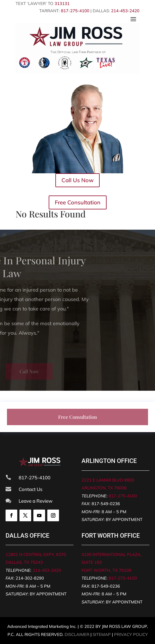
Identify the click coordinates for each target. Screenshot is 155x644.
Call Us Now (77, 180)
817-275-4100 (75, 11)
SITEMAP (102, 634)
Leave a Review (36, 501)
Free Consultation (78, 202)
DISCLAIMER (77, 634)
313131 (62, 3)
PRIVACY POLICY (131, 634)
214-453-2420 (125, 11)
